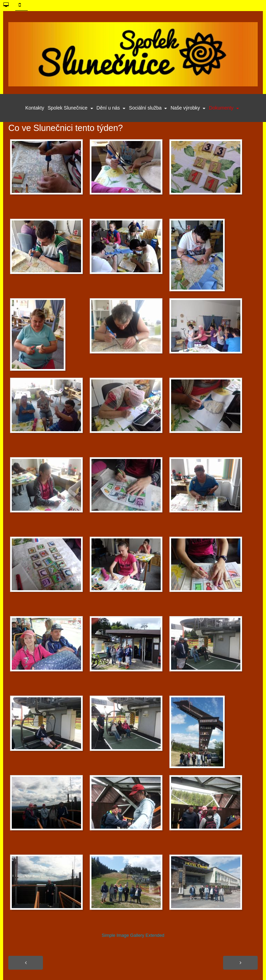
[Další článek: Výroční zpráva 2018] (240, 963)
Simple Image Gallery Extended (133, 935)
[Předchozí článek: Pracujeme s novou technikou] (26, 963)
